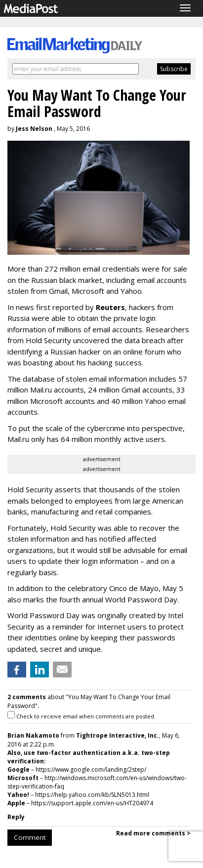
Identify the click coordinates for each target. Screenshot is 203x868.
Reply (16, 817)
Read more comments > (153, 833)
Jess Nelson (34, 129)
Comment (30, 837)
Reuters (110, 307)
